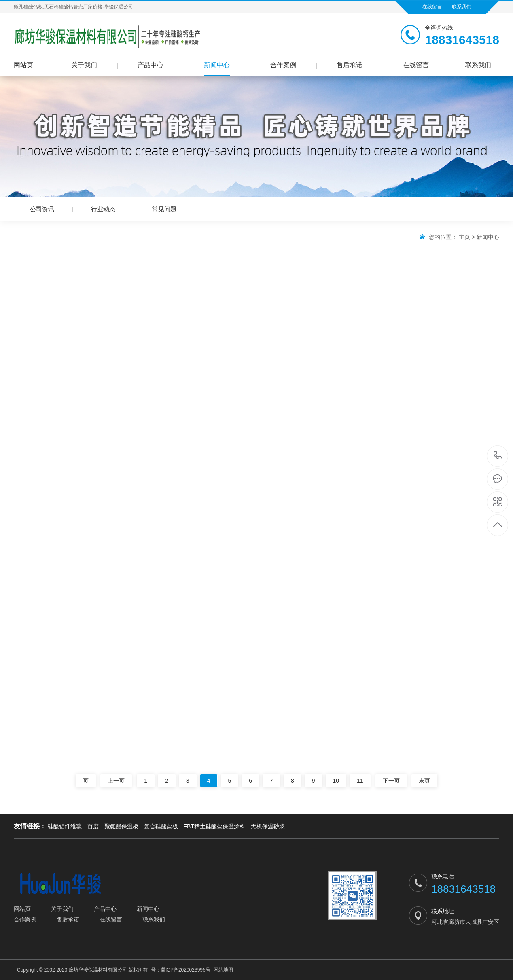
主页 (464, 237)
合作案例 (283, 65)
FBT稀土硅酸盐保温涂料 (214, 826)
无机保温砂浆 (268, 826)
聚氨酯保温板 (121, 826)
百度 (93, 826)
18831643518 (498, 456)
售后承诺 (350, 65)
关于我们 (84, 65)
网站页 (23, 65)
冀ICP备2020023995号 (185, 970)
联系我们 (462, 7)
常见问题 (164, 209)
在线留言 (432, 7)
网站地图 (223, 970)
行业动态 (103, 209)
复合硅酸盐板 (161, 826)
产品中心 (151, 65)
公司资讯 (42, 209)
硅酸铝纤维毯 (65, 826)
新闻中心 (217, 65)
